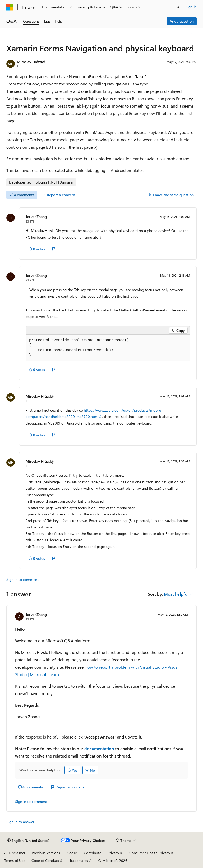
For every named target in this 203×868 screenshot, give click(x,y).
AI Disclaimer (15, 853)
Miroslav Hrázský (31, 62)
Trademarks (79, 860)
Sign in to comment (22, 579)
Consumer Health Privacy (150, 853)
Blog (70, 853)
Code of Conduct (45, 860)
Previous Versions (46, 853)
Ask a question (182, 21)
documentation (99, 748)
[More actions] (192, 35)
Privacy (113, 853)
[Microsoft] (10, 7)
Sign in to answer (20, 822)
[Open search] (178, 7)
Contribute (93, 853)
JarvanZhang (36, 217)
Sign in (191, 7)
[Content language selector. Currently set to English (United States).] (28, 841)
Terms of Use (15, 860)
